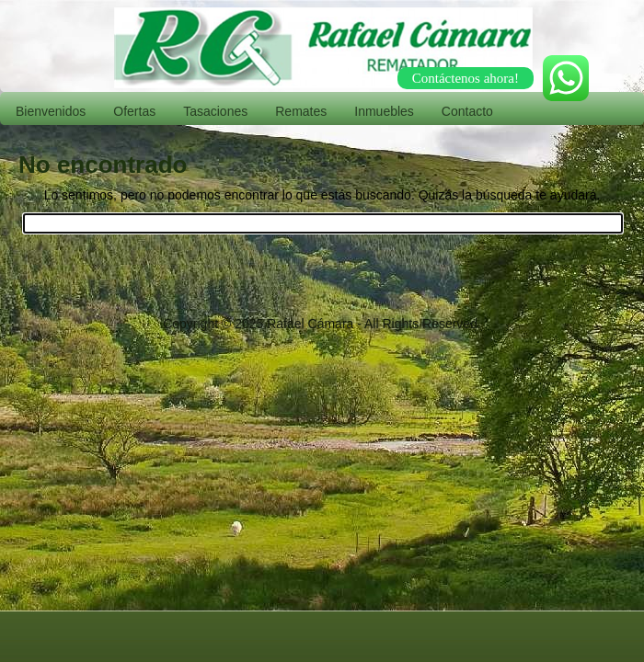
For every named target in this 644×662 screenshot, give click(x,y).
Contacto (467, 111)
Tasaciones (215, 111)
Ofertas (134, 111)
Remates (301, 111)
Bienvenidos (51, 111)
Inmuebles (384, 111)
